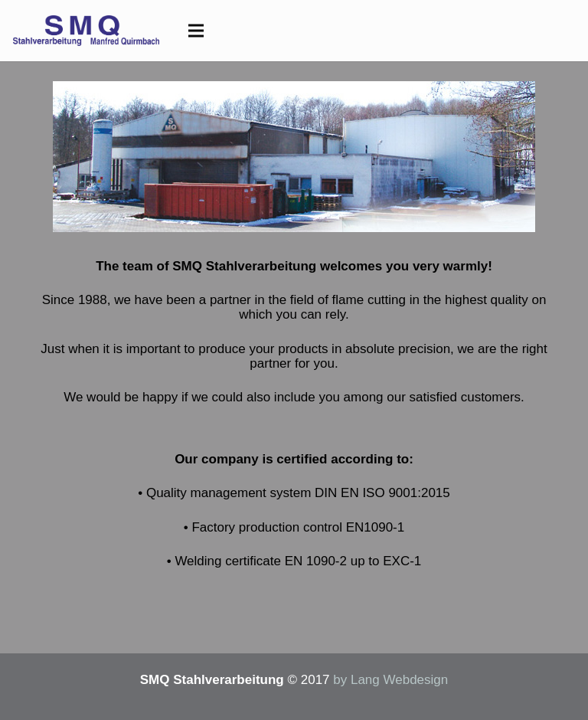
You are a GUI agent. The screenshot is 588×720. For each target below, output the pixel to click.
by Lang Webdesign (390, 680)
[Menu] (196, 31)
